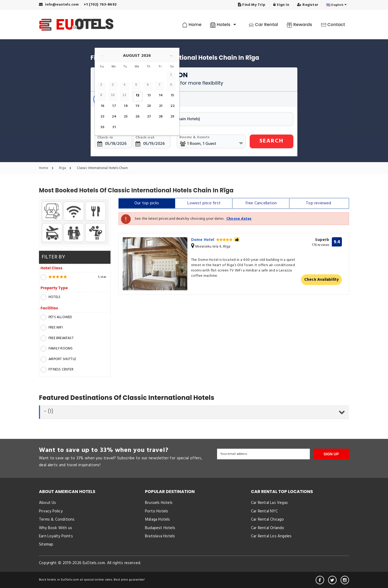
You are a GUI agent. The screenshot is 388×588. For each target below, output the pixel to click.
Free (261, 203)
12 (137, 95)
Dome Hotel (215, 240)
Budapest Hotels (160, 528)
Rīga (67, 168)
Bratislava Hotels (160, 536)
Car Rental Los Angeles (271, 536)
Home (192, 25)
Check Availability (322, 280)
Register (308, 5)
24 (114, 117)
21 (161, 106)
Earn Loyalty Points (56, 536)
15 (172, 95)
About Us (48, 503)
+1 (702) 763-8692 (100, 5)
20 (149, 106)
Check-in (105, 138)
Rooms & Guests (195, 137)
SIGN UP (331, 454)
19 (137, 106)
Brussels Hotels (159, 503)
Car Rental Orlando (268, 528)
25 (126, 117)
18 (126, 106)
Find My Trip (252, 5)
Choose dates (239, 219)
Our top (147, 203)
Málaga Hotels (158, 520)
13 (149, 95)
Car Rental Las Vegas (269, 503)
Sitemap (46, 544)
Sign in (281, 5)
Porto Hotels (156, 511)
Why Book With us (56, 528)
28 (161, 117)
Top (318, 203)
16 (102, 106)
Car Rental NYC (264, 511)
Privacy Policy (51, 511)
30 (102, 127)
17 (114, 106)
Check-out (145, 138)
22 (172, 106)
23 (102, 117)
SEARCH (272, 141)
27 (149, 117)
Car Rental (263, 25)
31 (114, 127)
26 (137, 117)
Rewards (299, 25)
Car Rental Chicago (268, 520)
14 (161, 95)
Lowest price (204, 203)
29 (172, 117)
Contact (333, 25)
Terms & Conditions (57, 520)
